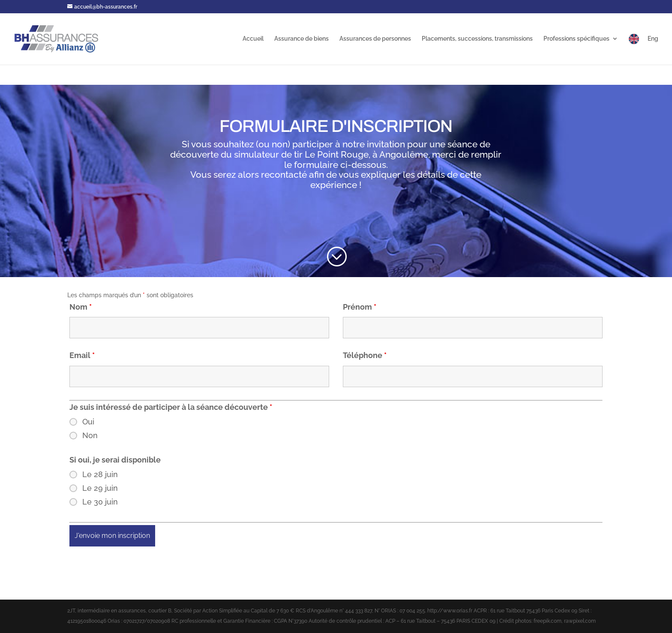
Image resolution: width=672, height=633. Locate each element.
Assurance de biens (301, 39)
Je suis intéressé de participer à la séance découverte (171, 407)
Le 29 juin (100, 488)
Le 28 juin (100, 475)
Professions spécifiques (576, 39)
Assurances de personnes (375, 39)
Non (90, 436)
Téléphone (365, 355)
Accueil (253, 39)
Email (82, 355)
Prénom (360, 307)
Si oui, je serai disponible (115, 460)
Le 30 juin (100, 502)
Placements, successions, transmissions (477, 39)
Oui (88, 422)
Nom (81, 307)
